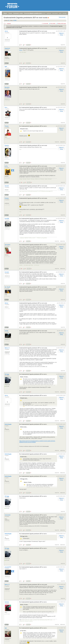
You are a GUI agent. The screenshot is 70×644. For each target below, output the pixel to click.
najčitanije (49, 13)
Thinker (7, 126)
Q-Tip (6, 166)
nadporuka (62, 142)
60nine (7, 303)
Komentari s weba (18, 13)
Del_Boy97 (8, 287)
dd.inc (7, 31)
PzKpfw (7, 198)
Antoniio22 (8, 515)
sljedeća (9, 24)
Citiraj (61, 35)
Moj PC (7, 63)
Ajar (6, 628)
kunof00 (7, 219)
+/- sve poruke (45, 23)
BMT (6, 67)
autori (60, 13)
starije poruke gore (62, 23)
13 (22, 182)
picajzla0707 (8, 567)
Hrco (6, 107)
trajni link (63, 45)
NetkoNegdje (8, 424)
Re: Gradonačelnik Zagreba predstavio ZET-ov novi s (33, 107)
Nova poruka (62, 17)
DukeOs (7, 145)
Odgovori (61, 33)
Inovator (7, 272)
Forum (10, 13)
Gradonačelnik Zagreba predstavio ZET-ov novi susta (33, 31)
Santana (7, 602)
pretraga (64, 13)
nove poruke (55, 13)
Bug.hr (5, 13)
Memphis (7, 87)
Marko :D (7, 348)
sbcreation (8, 245)
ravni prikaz (53, 23)
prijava (31, 13)
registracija (36, 13)
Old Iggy (7, 374)
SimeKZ (7, 186)
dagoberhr (8, 48)
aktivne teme (43, 13)
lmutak (7, 331)
